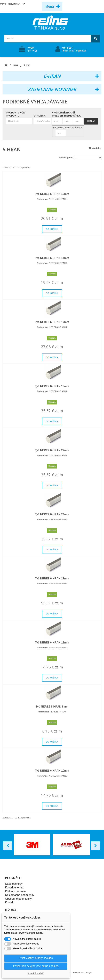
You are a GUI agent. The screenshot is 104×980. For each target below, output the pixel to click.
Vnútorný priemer (59, 114)
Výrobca (39, 116)
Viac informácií (36, 974)
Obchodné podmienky (18, 899)
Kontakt (10, 902)
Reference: (43, 199)
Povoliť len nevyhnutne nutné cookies (36, 966)
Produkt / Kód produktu (15, 114)
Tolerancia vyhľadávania (67, 128)
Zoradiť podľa (66, 158)
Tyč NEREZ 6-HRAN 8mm (52, 707)
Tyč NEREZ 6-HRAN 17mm (52, 322)
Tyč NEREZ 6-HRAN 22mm (52, 450)
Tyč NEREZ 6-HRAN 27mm (52, 579)
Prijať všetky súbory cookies (36, 958)
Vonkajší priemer (69, 114)
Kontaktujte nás (14, 888)
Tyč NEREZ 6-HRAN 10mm (52, 771)
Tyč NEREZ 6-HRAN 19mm (52, 386)
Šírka (77, 116)
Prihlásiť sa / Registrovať (74, 51)
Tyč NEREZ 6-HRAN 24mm (52, 514)
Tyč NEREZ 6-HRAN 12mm (52, 643)
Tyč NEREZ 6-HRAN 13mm (52, 194)
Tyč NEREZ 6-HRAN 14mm (52, 258)
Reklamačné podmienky (20, 895)
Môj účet (67, 48)
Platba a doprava (15, 891)
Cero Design (85, 972)
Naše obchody (14, 884)
